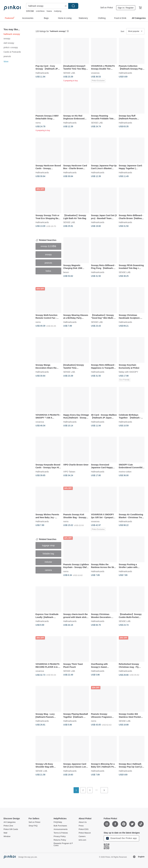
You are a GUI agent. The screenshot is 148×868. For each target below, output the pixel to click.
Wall (5, 833)
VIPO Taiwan (69, 472)
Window (7, 836)
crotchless (40, 11)
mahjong (58, 11)
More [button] (6, 62)
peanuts (7, 56)
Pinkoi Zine (8, 826)
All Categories (10, 822)
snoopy (7, 39)
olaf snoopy (9, 43)
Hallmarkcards (42, 73)
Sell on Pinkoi (107, 8)
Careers (82, 836)
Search (73, 6)
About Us (83, 822)
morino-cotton (125, 472)
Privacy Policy (60, 836)
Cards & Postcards (12, 52)
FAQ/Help (58, 822)
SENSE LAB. (69, 73)
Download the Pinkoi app (122, 838)
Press (81, 826)
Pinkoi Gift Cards (11, 829)
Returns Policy (60, 840)
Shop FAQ (33, 826)
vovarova (95, 73)
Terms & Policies (61, 833)
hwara (49, 11)
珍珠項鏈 (30, 11)
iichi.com (82, 840)
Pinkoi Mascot (85, 833)
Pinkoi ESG (83, 829)
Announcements (61, 829)
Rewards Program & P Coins (63, 844)
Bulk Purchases (60, 826)
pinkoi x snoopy (11, 47)
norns (38, 123)
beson (66, 272)
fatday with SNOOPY (129, 372)
